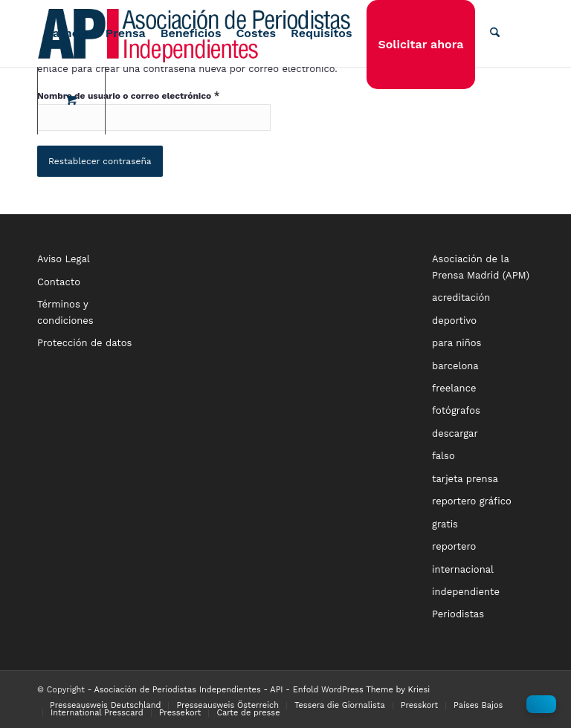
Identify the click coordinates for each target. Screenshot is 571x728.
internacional (463, 569)
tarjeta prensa (465, 479)
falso (443, 456)
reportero (454, 546)
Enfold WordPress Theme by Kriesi (361, 690)
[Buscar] (495, 33)
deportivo (454, 321)
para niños (457, 343)
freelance (454, 388)
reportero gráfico (472, 501)
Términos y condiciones (65, 312)
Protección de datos (84, 343)
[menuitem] (95, 33)
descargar (455, 433)
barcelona (455, 366)
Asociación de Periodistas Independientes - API (189, 690)
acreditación (461, 298)
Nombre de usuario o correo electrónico (128, 95)
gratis (445, 524)
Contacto (59, 282)
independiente (466, 592)
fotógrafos (456, 410)
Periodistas (458, 614)
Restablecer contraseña (100, 161)
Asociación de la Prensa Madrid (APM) (481, 267)
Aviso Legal (64, 259)
